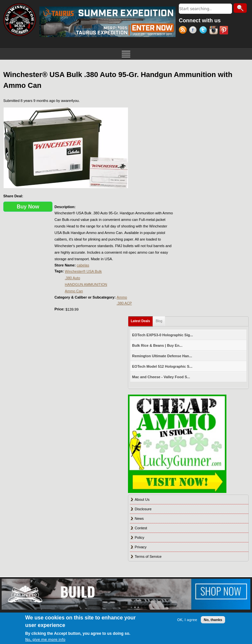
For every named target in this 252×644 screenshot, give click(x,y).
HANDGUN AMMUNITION (86, 284)
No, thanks (213, 620)
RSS (184, 31)
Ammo (122, 297)
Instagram (214, 31)
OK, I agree (187, 620)
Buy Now (28, 207)
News (139, 518)
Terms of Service (148, 556)
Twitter (204, 31)
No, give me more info (45, 640)
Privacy (141, 547)
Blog (159, 321)
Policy (140, 537)
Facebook (194, 31)
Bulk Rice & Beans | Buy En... (157, 345)
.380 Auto (73, 278)
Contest (141, 528)
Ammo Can (74, 291)
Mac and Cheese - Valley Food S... (161, 377)
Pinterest (225, 31)
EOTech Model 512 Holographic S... (162, 366)
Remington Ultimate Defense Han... (162, 356)
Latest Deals (142, 320)
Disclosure (143, 509)
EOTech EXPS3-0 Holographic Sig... (163, 335)
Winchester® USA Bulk (84, 271)
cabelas (83, 265)
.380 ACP (124, 303)
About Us (142, 499)
